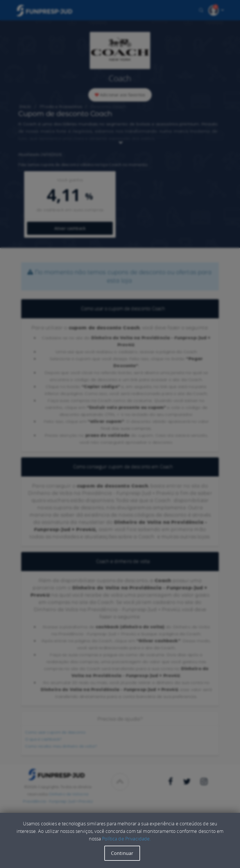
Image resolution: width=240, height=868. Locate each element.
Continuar (122, 853)
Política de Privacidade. (126, 839)
